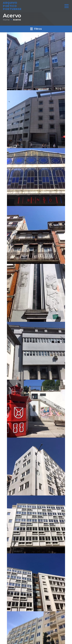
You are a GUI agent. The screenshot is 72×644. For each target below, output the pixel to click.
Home (6, 20)
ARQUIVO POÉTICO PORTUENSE (12, 5)
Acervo (12, 16)
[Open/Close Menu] (67, 5)
